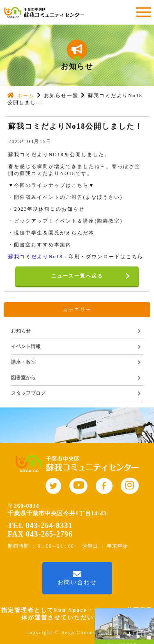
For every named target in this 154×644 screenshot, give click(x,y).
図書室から (23, 378)
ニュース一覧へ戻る (95, 276)
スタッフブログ (28, 393)
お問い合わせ (77, 578)
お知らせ (21, 331)
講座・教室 (23, 362)
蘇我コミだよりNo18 (36, 257)
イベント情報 (26, 346)
